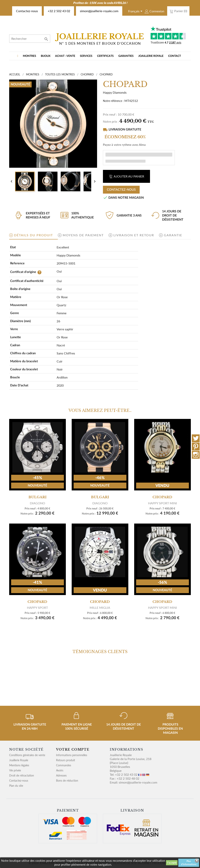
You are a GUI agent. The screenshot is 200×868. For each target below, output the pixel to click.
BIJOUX (46, 56)
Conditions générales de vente (27, 755)
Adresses (61, 775)
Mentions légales (19, 765)
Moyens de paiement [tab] (83, 235)
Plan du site (16, 786)
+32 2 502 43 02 (59, 11)
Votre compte (73, 749)
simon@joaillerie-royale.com (99, 11)
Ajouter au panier (126, 176)
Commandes (64, 765)
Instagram (196, 455)
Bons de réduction (67, 781)
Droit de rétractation (22, 775)
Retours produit (66, 760)
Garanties (126, 56)
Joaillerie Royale (151, 56)
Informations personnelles (72, 755)
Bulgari (37, 497)
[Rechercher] (30, 39)
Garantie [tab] (173, 235)
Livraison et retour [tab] (134, 235)
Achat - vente (65, 56)
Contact (175, 56)
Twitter (196, 438)
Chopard (162, 497)
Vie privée (15, 770)
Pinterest (196, 447)
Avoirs (60, 770)
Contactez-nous (27, 11)
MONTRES (29, 56)
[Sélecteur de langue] (136, 12)
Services (86, 56)
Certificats (105, 56)
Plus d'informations (189, 863)
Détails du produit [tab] (33, 235)
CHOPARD (37, 602)
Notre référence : (113, 101)
